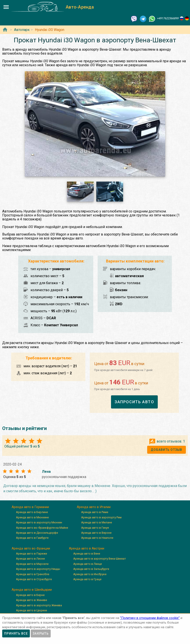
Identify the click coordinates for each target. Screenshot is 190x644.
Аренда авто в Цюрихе (31, 610)
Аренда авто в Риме (95, 512)
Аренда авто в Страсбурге (34, 579)
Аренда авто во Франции (31, 548)
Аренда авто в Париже (31, 554)
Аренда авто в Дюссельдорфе (37, 533)
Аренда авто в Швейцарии (32, 590)
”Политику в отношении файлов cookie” (150, 618)
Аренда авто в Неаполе (97, 538)
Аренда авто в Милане (97, 522)
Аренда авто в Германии (30, 507)
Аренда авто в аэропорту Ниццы (38, 569)
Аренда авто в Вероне (96, 533)
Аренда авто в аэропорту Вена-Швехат (100, 559)
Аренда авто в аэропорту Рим (101, 517)
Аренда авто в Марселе (32, 564)
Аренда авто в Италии (94, 507)
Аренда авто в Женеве (31, 600)
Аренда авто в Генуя (95, 528)
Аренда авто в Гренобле (33, 574)
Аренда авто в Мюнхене (32, 517)
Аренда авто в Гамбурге (32, 538)
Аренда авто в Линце (88, 564)
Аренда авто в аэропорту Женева (39, 605)
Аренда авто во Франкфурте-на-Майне (42, 528)
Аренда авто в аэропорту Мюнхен (39, 522)
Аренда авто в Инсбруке (90, 574)
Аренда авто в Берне (30, 595)
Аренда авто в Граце (87, 579)
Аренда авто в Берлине (32, 512)
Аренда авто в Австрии (87, 548)
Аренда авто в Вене (87, 554)
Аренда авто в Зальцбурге (91, 569)
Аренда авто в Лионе (30, 559)
